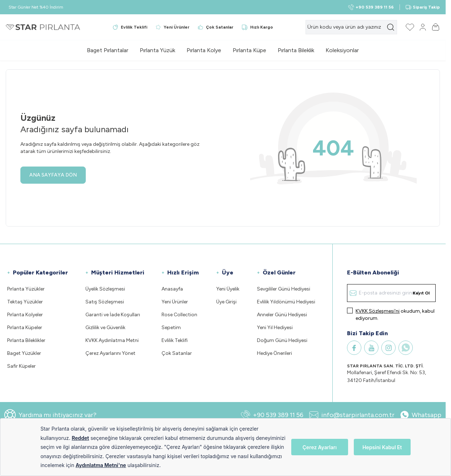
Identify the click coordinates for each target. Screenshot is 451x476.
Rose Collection (179, 315)
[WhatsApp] (406, 348)
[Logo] (43, 27)
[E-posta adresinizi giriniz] (391, 293)
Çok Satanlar (177, 353)
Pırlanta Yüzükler (26, 289)
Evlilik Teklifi (175, 340)
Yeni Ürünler (175, 302)
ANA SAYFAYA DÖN (53, 175)
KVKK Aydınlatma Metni (112, 340)
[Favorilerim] (410, 27)
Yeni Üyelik (228, 289)
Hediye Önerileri (274, 353)
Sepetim (171, 328)
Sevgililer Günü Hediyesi (284, 289)
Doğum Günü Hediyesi (282, 340)
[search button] (391, 27)
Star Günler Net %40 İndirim (36, 7)
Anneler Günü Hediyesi (282, 315)
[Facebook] (354, 348)
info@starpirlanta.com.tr (352, 415)
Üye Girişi (226, 302)
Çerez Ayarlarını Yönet (110, 353)
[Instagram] (388, 348)
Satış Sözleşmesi (105, 302)
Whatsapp (421, 415)
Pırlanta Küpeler (25, 328)
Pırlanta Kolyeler (25, 315)
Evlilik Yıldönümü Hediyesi (286, 302)
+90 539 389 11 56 (272, 415)
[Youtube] (371, 348)
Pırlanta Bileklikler (26, 340)
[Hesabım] (423, 27)
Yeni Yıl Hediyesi (275, 328)
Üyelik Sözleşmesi (105, 289)
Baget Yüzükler (24, 353)
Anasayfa (172, 289)
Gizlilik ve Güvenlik (105, 328)
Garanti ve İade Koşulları (113, 315)
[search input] (351, 27)
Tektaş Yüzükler (25, 302)
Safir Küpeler (21, 366)
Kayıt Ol (421, 293)
